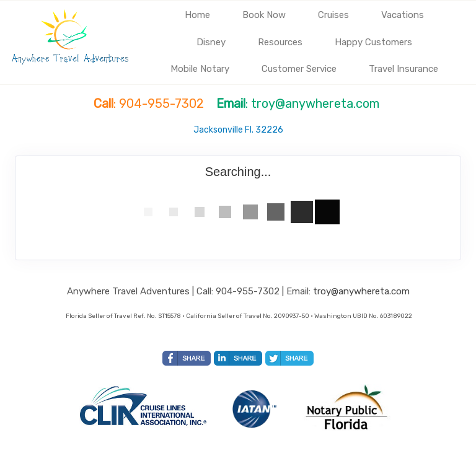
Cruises (333, 15)
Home (197, 15)
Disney (211, 42)
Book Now (264, 15)
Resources (280, 42)
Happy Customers (373, 42)
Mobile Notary (200, 69)
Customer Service (299, 69)
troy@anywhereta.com (361, 291)
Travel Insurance (403, 69)
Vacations (403, 15)
